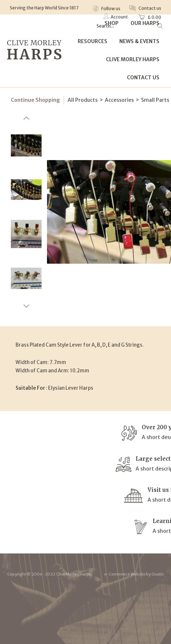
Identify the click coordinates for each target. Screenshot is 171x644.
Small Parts (155, 100)
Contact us (149, 8)
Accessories (119, 100)
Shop (112, 23)
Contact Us (143, 78)
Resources (93, 41)
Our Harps (145, 23)
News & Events (139, 41)
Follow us (110, 9)
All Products (83, 100)
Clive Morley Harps (133, 59)
